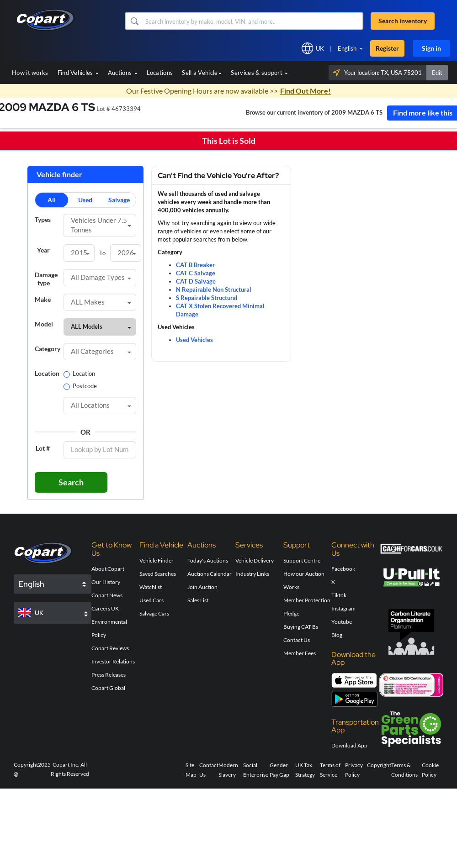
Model (44, 324)
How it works (30, 73)
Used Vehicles (194, 340)
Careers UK (105, 608)
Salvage (119, 200)
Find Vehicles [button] (78, 73)
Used (85, 200)
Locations (160, 73)
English (347, 48)
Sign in (431, 48)
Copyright (379, 765)
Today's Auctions (208, 560)
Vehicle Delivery (255, 560)
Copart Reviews (110, 648)
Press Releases (109, 675)
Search (71, 482)
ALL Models (101, 326)
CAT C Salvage (196, 273)
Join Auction (202, 587)
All (52, 200)
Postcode (80, 386)
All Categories (101, 351)
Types (43, 219)
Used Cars (151, 600)
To (102, 253)
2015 (80, 253)
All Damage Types (101, 277)
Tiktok (339, 595)
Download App (349, 745)
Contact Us (297, 640)
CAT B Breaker (195, 265)
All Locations (101, 405)
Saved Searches (158, 574)
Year (43, 250)
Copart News (107, 595)
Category (46, 349)
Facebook (343, 569)
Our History (106, 582)
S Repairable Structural (207, 298)
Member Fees (300, 653)
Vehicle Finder (157, 560)
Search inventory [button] (403, 21)
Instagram (343, 608)
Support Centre (302, 560)
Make (43, 299)
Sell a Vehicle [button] (202, 73)
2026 (127, 253)
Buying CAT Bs (301, 627)
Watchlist (151, 587)
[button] (134, 21)
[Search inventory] (253, 21)
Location (46, 373)
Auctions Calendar (210, 574)
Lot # (43, 448)
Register (387, 48)
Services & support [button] (259, 73)
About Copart (108, 569)
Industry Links (252, 574)
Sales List (198, 600)
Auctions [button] (123, 73)
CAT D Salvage (196, 281)
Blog (337, 635)
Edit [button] (437, 73)
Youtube (342, 622)
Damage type (46, 279)
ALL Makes (101, 302)
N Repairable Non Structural (214, 289)
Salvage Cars (154, 613)
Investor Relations (113, 661)
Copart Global (108, 688)
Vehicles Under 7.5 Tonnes (101, 225)
